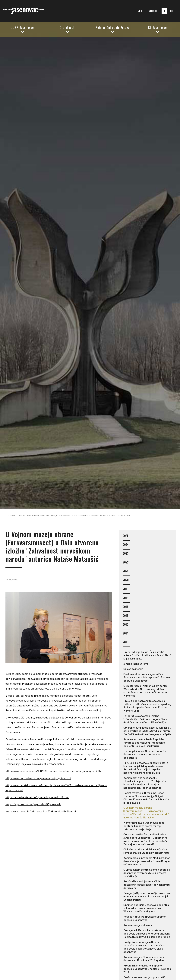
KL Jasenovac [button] (157, 29)
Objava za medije (133, 669)
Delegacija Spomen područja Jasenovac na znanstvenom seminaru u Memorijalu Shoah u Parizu (147, 896)
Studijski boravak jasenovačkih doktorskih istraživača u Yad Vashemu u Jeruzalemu (147, 885)
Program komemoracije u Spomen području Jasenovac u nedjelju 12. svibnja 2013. (147, 969)
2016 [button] (126, 617)
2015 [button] (126, 626)
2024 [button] (126, 546)
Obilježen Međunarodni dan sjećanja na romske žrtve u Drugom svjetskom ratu (146, 851)
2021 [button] (126, 573)
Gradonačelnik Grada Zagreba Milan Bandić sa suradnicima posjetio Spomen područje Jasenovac (147, 677)
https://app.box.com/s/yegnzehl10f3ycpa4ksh (33, 804)
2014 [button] (126, 635)
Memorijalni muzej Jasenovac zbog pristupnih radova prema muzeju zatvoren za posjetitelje (144, 826)
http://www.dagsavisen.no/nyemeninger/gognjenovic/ (38, 778)
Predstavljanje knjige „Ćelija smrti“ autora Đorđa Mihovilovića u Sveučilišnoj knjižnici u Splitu (147, 655)
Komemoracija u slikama (138, 925)
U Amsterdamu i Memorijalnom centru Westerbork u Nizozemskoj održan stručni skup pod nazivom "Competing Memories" (146, 691)
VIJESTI (153, 11)
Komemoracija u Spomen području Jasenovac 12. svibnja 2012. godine (144, 959)
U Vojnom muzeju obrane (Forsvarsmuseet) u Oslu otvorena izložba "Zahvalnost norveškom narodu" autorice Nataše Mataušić (146, 812)
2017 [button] (126, 608)
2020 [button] (126, 582)
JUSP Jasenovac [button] (23, 29)
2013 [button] (126, 644)
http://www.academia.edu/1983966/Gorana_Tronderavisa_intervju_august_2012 (53, 771)
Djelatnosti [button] (68, 29)
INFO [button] (140, 11)
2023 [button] (126, 555)
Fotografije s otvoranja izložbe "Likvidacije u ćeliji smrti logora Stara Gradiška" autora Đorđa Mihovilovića (145, 719)
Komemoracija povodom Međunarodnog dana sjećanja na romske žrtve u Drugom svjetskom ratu (147, 861)
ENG (172, 11)
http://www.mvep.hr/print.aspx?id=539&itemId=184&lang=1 (41, 811)
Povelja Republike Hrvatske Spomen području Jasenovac (145, 918)
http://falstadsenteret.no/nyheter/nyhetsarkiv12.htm (37, 797)
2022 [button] (126, 564)
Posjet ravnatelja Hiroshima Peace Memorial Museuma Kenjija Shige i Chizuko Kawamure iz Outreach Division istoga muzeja (146, 798)
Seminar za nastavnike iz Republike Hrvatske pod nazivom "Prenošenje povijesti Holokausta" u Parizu (144, 743)
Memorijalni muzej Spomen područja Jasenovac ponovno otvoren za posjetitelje (145, 754)
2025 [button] (126, 537)
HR (164, 11)
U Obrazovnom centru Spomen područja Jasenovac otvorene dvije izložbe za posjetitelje (147, 873)
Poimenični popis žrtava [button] (113, 29)
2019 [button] (126, 591)
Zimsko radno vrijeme (136, 664)
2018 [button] (126, 599)
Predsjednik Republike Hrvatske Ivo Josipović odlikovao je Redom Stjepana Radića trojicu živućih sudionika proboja (147, 933)
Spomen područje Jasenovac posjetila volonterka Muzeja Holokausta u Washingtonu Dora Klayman (146, 908)
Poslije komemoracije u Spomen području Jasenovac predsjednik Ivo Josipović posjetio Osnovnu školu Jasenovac (145, 947)
